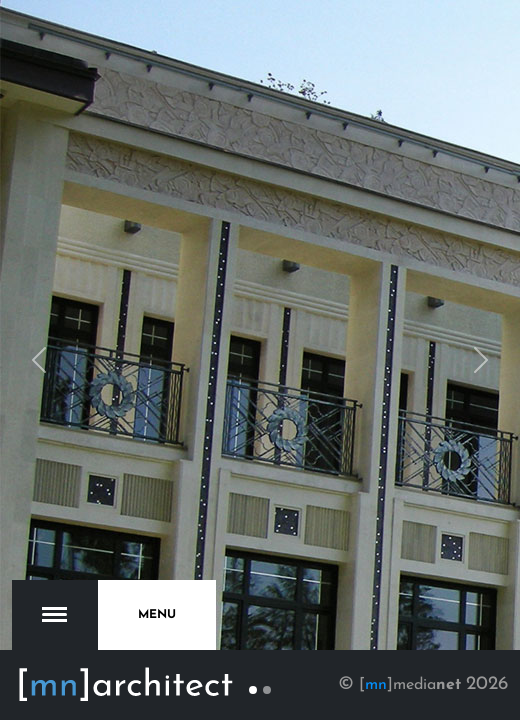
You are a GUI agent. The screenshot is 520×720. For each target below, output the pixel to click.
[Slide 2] (267, 690)
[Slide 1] (253, 690)
